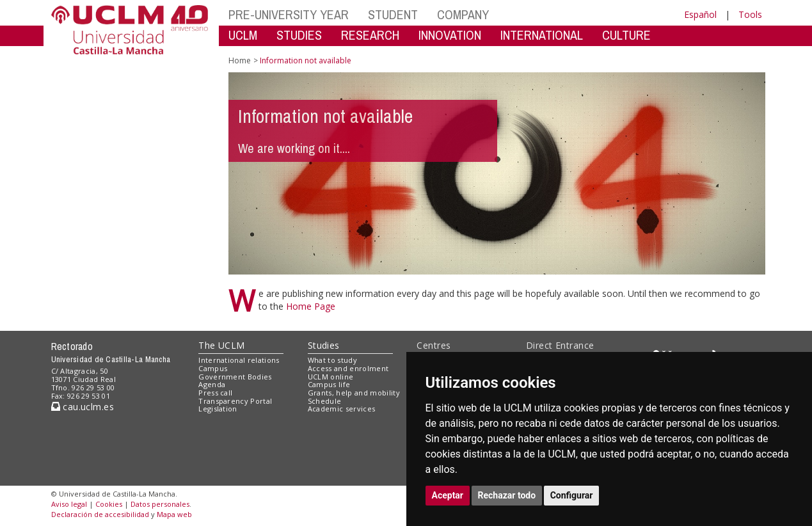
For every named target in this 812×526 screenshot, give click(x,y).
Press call (215, 393)
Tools (750, 14)
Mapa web (174, 514)
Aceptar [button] (448, 495)
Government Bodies (235, 377)
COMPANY (463, 14)
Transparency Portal (235, 401)
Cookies (109, 504)
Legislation (218, 409)
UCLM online (331, 377)
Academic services (342, 409)
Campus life (329, 384)
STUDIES (299, 35)
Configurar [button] (572, 495)
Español (700, 14)
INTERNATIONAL (542, 35)
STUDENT (393, 14)
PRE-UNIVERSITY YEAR (289, 14)
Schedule (325, 401)
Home (240, 60)
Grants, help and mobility (354, 393)
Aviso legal (69, 504)
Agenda (212, 384)
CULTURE (626, 35)
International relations (239, 360)
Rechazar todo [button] (507, 495)
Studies (324, 345)
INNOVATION (450, 35)
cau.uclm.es (83, 407)
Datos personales (160, 504)
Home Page (311, 306)
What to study (332, 360)
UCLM (243, 35)
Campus (213, 368)
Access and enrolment (348, 368)
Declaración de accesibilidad (100, 514)
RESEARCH (370, 35)
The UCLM (221, 345)
